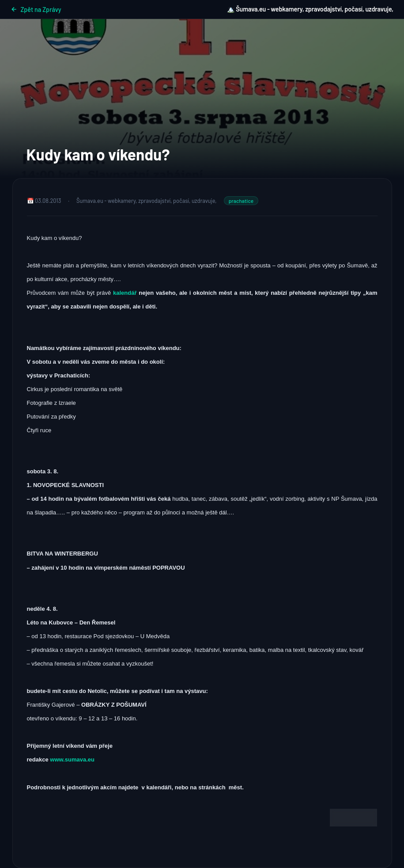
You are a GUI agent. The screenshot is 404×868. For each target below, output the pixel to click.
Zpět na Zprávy (36, 10)
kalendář (126, 293)
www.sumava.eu (72, 759)
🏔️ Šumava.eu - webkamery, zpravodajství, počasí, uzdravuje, (310, 9)
